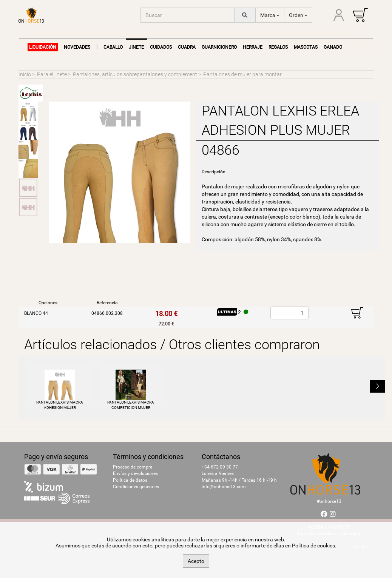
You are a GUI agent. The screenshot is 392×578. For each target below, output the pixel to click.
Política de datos (130, 480)
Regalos (278, 47)
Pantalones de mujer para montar (242, 74)
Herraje (253, 47)
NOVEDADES (77, 47)
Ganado (333, 47)
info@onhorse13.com (224, 487)
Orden (298, 15)
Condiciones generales (136, 487)
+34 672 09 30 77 (220, 467)
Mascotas (306, 47)
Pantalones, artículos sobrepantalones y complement (135, 74)
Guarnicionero (219, 47)
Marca (270, 15)
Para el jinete (52, 74)
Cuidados (161, 47)
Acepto (196, 561)
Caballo (113, 47)
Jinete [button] (136, 47)
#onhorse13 (329, 501)
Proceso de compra (133, 467)
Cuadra (187, 47)
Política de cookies (313, 546)
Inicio (25, 74)
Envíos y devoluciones (135, 473)
